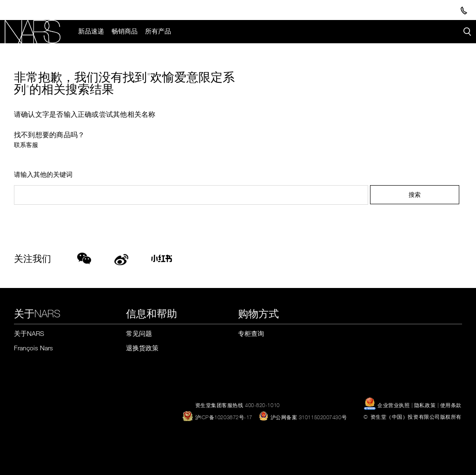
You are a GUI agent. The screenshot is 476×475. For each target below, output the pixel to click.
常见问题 (139, 333)
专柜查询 (251, 333)
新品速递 (91, 31)
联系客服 (26, 145)
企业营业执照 (387, 405)
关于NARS (29, 333)
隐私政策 (425, 405)
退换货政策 (142, 348)
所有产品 (158, 31)
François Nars (33, 348)
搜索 (415, 195)
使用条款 (451, 405)
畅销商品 (125, 31)
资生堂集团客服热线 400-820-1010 (238, 405)
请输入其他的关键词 (43, 175)
